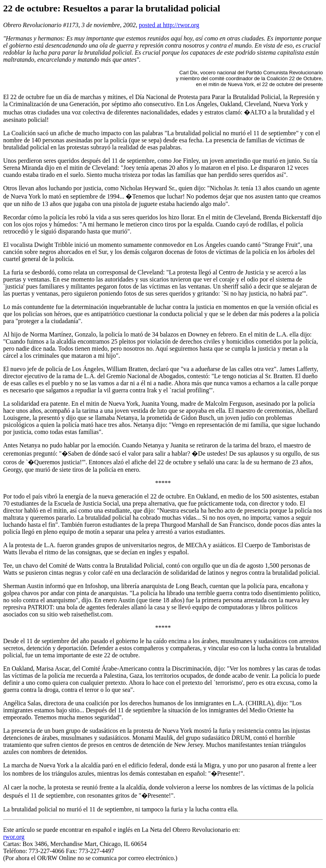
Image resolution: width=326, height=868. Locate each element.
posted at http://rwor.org (169, 25)
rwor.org (14, 837)
